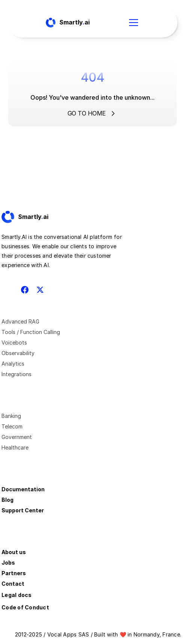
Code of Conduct (25, 607)
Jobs (8, 563)
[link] (32, 217)
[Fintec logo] (32, 217)
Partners (14, 573)
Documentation (23, 489)
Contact (13, 584)
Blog (8, 500)
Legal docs (17, 595)
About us (14, 552)
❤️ (123, 634)
